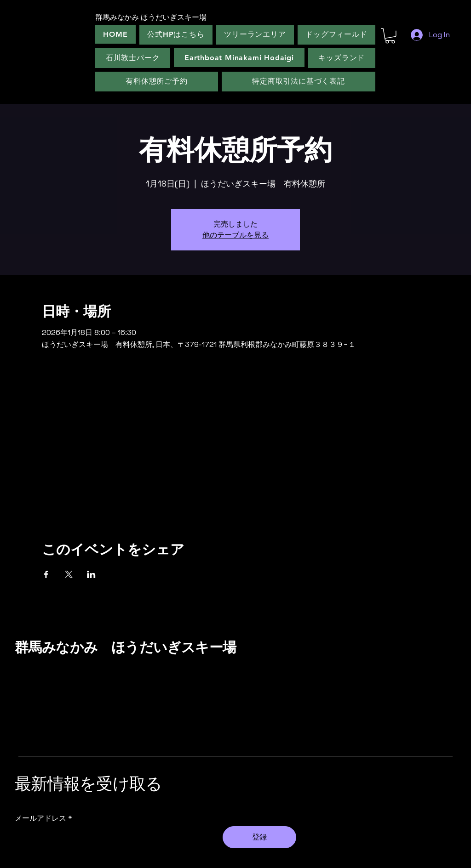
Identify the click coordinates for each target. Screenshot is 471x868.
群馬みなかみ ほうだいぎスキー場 (125, 647)
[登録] (259, 837)
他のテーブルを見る (235, 235)
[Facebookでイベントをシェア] (46, 574)
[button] (390, 36)
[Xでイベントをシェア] (69, 574)
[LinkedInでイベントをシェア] (91, 574)
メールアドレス (40, 818)
